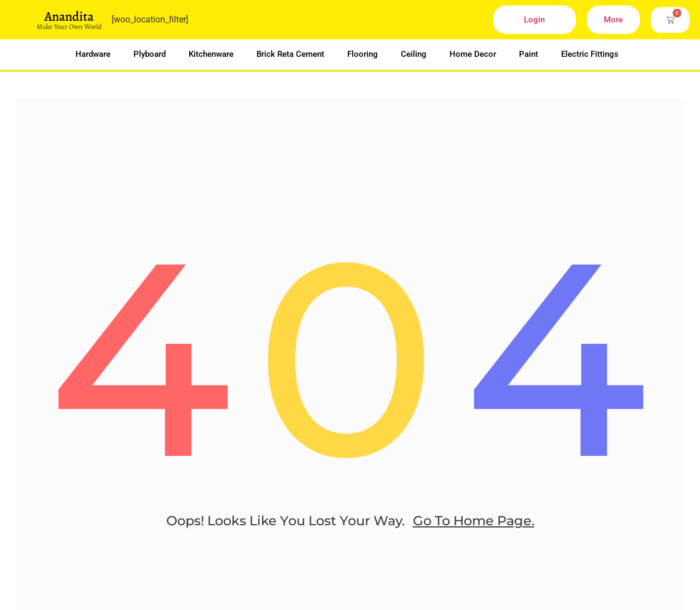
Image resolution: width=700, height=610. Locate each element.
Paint (529, 54)
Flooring (363, 54)
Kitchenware (211, 54)
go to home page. (474, 532)
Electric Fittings (590, 54)
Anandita (69, 16)
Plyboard (150, 54)
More (613, 20)
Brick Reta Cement (290, 54)
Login (534, 20)
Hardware (93, 54)
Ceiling (414, 54)
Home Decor (473, 54)
